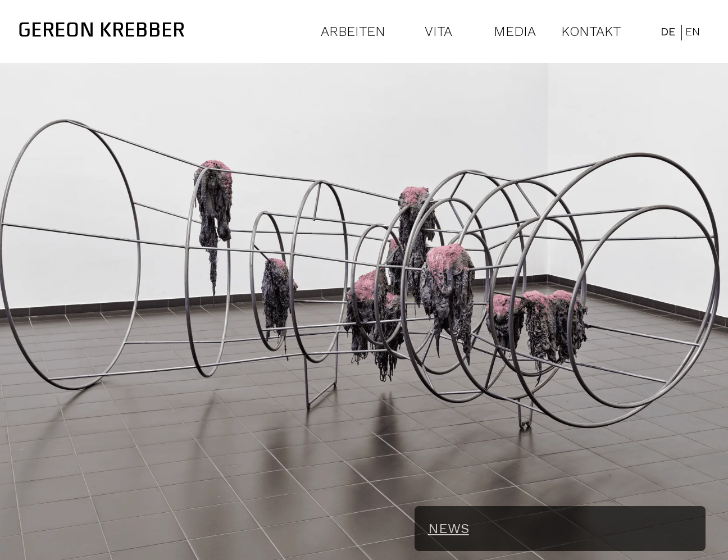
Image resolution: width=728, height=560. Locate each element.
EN (693, 31)
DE (668, 31)
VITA (438, 31)
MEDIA (515, 31)
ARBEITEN (353, 31)
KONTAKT (591, 31)
